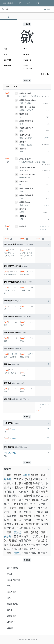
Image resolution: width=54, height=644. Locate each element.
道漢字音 (23, 226)
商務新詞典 (24, 114)
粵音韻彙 (23, 149)
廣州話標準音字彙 (26, 121)
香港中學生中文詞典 (27, 107)
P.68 (48, 205)
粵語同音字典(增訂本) (28, 100)
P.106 (48, 138)
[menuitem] (27, 568)
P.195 (48, 429)
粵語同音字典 (25, 135)
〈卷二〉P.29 (45, 229)
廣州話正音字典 (25, 93)
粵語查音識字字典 (26, 128)
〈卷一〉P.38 (45, 226)
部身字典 (23, 142)
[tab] (9, 17)
